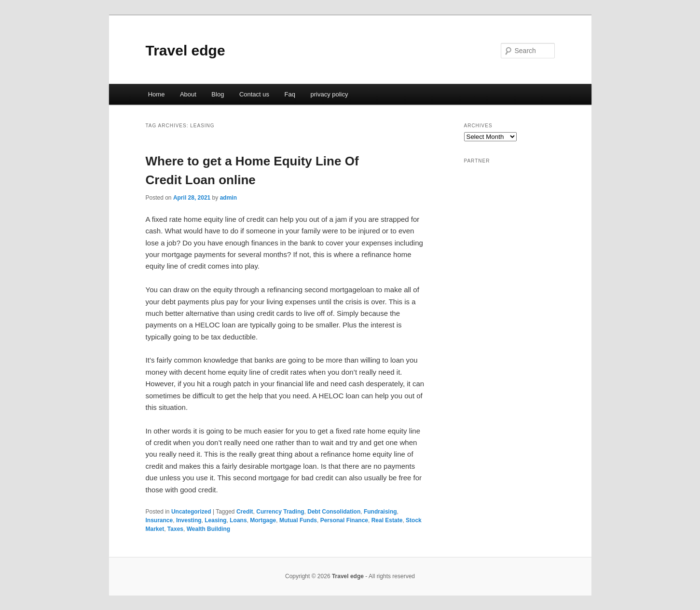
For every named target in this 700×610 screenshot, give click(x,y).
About (188, 94)
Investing (189, 520)
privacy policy (329, 94)
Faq (290, 94)
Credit (245, 512)
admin (228, 198)
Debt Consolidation (334, 512)
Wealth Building (208, 529)
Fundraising (380, 512)
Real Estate (387, 520)
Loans (238, 520)
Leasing (215, 520)
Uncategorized (191, 512)
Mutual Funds (298, 520)
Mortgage (263, 520)
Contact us (254, 94)
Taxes (175, 529)
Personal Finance (344, 520)
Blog (218, 94)
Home (157, 94)
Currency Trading (280, 512)
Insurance (159, 520)
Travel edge (185, 50)
